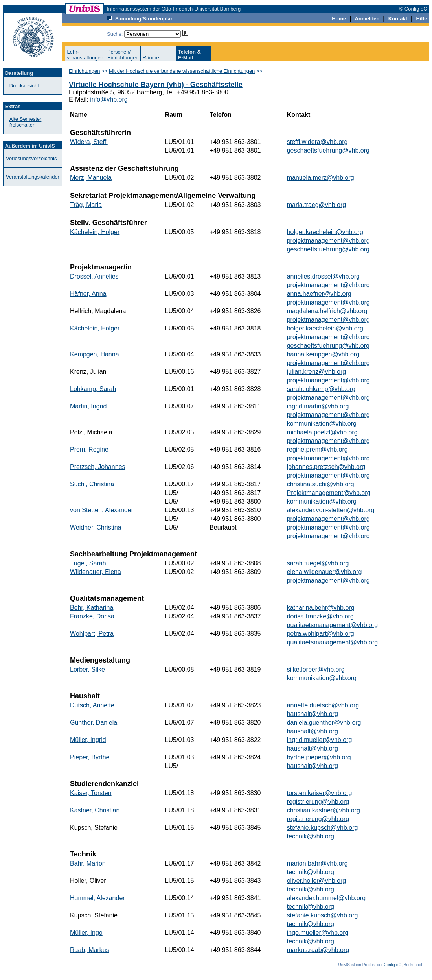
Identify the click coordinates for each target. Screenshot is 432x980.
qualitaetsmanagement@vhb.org (333, 625)
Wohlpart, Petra (92, 634)
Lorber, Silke (87, 669)
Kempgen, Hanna (95, 354)
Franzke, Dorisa (92, 616)
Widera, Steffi (89, 142)
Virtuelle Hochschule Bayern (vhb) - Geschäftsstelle (156, 85)
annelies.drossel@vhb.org (323, 276)
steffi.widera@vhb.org (317, 142)
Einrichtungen (85, 71)
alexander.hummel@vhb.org (326, 898)
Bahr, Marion (88, 863)
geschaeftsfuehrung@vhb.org (328, 150)
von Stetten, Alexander (102, 510)
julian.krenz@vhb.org (317, 372)
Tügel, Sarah (88, 563)
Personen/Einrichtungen (123, 55)
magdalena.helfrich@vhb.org (327, 311)
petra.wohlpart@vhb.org (321, 634)
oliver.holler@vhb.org (317, 881)
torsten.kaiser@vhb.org (320, 793)
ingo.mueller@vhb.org (318, 933)
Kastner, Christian (95, 810)
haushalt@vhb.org (313, 714)
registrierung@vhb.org (318, 802)
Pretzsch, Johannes (98, 467)
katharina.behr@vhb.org (321, 608)
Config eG (392, 965)
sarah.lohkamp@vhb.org (321, 389)
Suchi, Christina (92, 484)
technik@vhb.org (311, 836)
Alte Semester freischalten (26, 122)
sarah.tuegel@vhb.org (318, 563)
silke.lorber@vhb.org (316, 669)
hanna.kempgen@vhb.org (323, 354)
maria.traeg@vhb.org (317, 205)
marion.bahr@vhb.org (317, 863)
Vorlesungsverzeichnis (31, 158)
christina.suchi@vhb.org (321, 484)
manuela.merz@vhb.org (321, 178)
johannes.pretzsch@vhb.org (326, 467)
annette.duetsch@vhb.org (323, 705)
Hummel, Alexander (97, 898)
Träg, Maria (86, 205)
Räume (151, 58)
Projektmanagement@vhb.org (329, 493)
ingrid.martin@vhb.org (318, 406)
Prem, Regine (89, 449)
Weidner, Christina (96, 527)
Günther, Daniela (94, 723)
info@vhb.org (109, 99)
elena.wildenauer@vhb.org (324, 572)
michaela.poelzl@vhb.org (322, 432)
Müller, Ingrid (88, 740)
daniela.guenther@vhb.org (324, 723)
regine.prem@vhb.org (317, 449)
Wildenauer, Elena (96, 572)
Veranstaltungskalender (33, 177)
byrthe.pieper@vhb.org (319, 757)
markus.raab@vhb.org (318, 950)
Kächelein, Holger (95, 232)
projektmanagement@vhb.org (328, 241)
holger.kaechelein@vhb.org (325, 232)
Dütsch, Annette (92, 705)
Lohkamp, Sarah (93, 389)
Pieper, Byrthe (90, 757)
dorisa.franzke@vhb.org (320, 616)
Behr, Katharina (92, 608)
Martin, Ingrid (88, 406)
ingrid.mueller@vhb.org (320, 740)
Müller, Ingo (86, 933)
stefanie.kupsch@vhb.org (323, 828)
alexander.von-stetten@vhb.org (331, 510)
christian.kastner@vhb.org (324, 810)
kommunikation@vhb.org (322, 424)
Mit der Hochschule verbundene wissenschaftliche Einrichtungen (182, 71)
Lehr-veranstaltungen (85, 55)
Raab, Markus (90, 950)
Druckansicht (24, 86)
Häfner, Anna (88, 294)
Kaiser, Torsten (91, 793)
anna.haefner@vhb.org (319, 294)
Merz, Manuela (91, 178)
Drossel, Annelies (94, 276)
